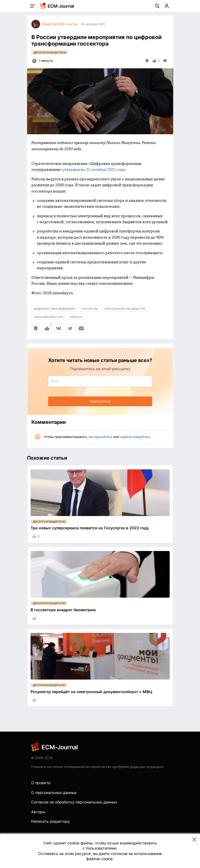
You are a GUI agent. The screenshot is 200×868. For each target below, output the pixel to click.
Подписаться (100, 401)
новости (76, 317)
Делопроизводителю (50, 52)
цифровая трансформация (54, 308)
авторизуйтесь (101, 437)
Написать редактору (50, 821)
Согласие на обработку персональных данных (74, 802)
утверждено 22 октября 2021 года (94, 169)
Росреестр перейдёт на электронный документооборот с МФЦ (91, 692)
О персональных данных (54, 792)
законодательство (48, 317)
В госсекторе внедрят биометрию (63, 610)
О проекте (41, 783)
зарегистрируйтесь (135, 437)
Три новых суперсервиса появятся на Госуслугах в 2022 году (90, 528)
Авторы (38, 812)
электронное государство (125, 308)
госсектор (90, 308)
